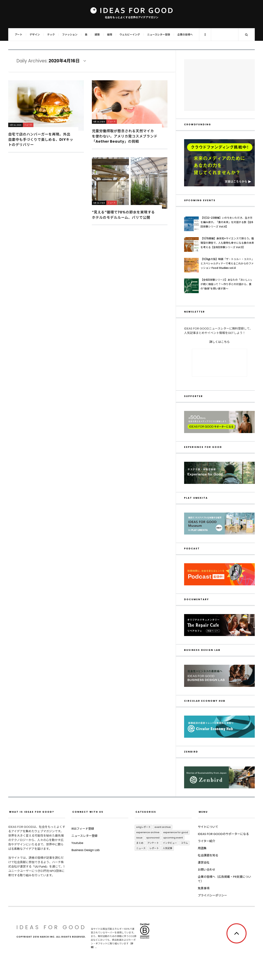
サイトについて (208, 827)
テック (51, 35)
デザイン (35, 35)
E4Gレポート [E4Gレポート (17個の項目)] (143, 827)
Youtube (77, 858)
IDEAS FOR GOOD (51, 927)
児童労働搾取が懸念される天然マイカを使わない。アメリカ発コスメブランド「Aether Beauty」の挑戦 (125, 136)
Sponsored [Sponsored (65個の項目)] (153, 838)
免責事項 (204, 888)
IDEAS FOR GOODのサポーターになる (223, 834)
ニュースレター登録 (159, 35)
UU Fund (40, 867)
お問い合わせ (207, 870)
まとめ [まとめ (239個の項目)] (140, 843)
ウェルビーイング (130, 35)
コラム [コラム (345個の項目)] (184, 843)
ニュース (28, 125)
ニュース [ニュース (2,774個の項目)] (141, 848)
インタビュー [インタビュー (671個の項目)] (170, 843)
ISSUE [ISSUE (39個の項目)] (139, 838)
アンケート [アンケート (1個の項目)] (153, 843)
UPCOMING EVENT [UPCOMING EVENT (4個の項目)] (173, 838)
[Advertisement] (219, 85)
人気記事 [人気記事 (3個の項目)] (167, 848)
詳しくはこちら (220, 342)
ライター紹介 (206, 841)
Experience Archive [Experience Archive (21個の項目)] (148, 832)
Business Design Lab (86, 865)
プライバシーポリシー (212, 895)
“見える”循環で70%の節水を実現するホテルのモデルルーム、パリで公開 (123, 215)
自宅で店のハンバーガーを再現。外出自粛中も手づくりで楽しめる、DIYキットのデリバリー (41, 140)
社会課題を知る (208, 855)
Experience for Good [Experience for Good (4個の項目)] (176, 832)
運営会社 (204, 863)
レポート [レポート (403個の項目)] (154, 848)
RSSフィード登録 (83, 843)
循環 (110, 35)
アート (19, 35)
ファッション (70, 35)
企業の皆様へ (185, 35)
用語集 (202, 848)
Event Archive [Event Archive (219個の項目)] (163, 827)
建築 (97, 35)
